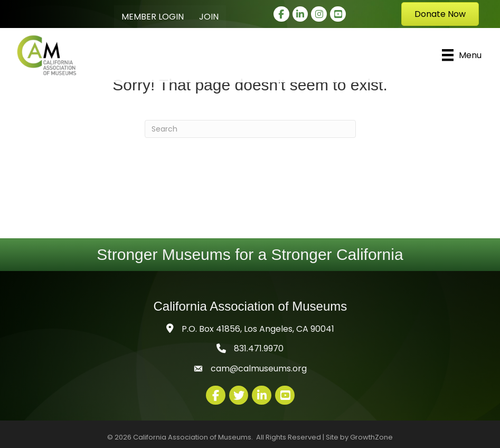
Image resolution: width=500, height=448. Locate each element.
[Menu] (462, 55)
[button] (440, 14)
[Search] (250, 129)
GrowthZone (371, 437)
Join (209, 17)
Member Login (153, 17)
